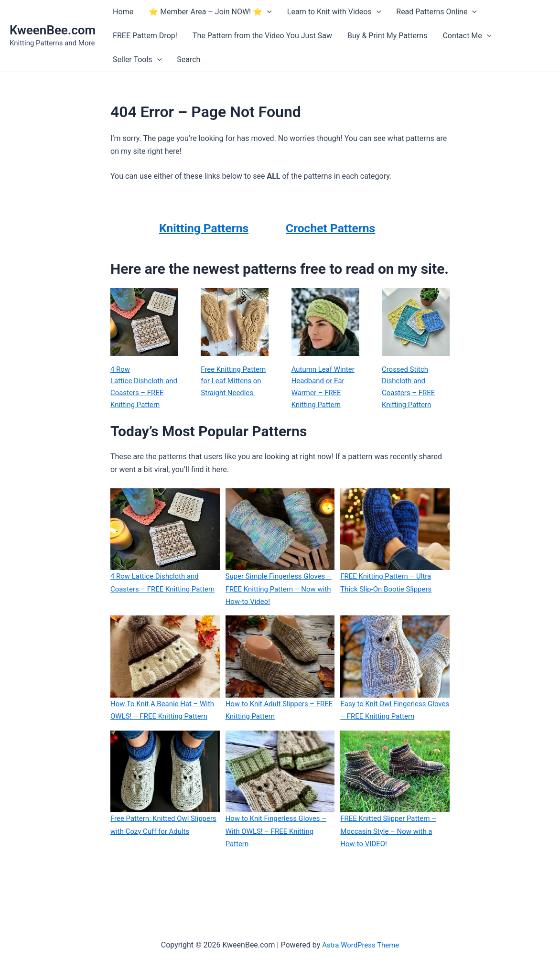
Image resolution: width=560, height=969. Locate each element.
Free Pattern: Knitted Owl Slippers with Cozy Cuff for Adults (156, 860)
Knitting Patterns (204, 227)
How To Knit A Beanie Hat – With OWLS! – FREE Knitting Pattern (158, 732)
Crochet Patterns (340, 227)
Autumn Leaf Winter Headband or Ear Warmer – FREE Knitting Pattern (325, 388)
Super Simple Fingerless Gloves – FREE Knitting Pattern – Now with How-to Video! (279, 605)
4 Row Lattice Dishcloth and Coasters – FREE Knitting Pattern (139, 395)
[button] (267, 12)
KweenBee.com (53, 30)
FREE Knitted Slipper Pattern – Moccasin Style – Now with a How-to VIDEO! (392, 860)
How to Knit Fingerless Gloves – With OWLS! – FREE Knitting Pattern (280, 860)
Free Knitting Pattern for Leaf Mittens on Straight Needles (233, 388)
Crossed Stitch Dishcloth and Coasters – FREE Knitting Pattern (410, 388)
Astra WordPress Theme (361, 945)
